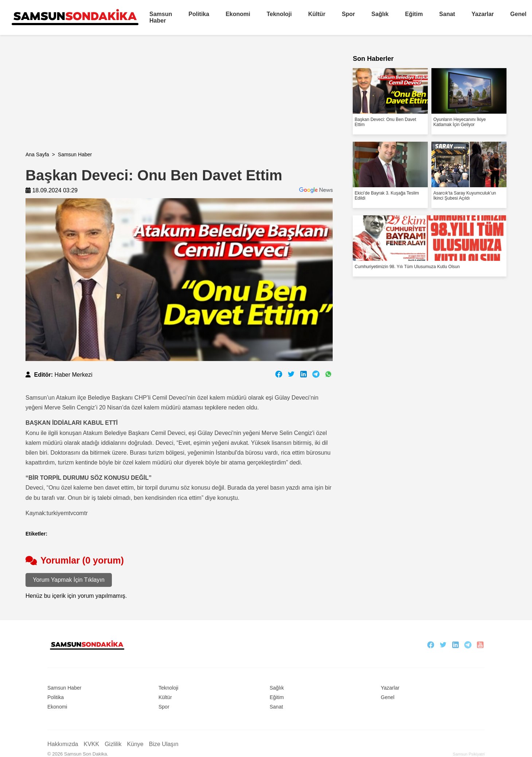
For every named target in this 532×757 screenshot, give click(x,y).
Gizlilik (113, 744)
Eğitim (414, 14)
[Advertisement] (163, 101)
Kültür (317, 14)
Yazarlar (483, 14)
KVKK (91, 744)
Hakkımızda (63, 744)
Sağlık (380, 14)
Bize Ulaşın (164, 744)
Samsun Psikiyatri (469, 754)
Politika (199, 14)
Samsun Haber (161, 17)
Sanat (447, 14)
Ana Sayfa (37, 154)
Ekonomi (238, 14)
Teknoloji (279, 14)
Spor (348, 14)
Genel (518, 14)
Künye (135, 744)
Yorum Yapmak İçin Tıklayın (69, 580)
